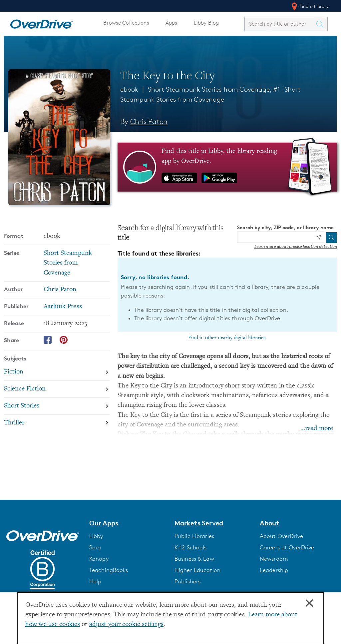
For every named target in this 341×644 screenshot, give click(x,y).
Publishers (187, 581)
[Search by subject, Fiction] (57, 373)
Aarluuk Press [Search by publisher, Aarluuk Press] (63, 307)
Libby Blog (206, 23)
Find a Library (310, 6)
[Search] (331, 238)
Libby (96, 536)
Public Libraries (194, 536)
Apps (171, 23)
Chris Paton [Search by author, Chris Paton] (149, 121)
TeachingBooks (109, 570)
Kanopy (99, 559)
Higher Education (197, 570)
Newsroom (274, 559)
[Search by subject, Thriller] (57, 423)
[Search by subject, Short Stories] (57, 406)
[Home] (41, 23)
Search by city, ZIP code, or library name (285, 227)
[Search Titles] (321, 24)
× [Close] (309, 603)
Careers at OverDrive (287, 547)
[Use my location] (319, 237)
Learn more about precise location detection (296, 246)
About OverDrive (281, 536)
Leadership (274, 570)
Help (95, 581)
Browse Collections (126, 23)
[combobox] (280, 24)
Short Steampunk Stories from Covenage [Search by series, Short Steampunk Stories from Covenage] (68, 263)
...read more (317, 429)
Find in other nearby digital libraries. (227, 338)
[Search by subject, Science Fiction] (57, 389)
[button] (128, 523)
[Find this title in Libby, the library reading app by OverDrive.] (227, 167)
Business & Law (194, 559)
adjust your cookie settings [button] (126, 625)
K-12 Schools (190, 547)
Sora (95, 547)
